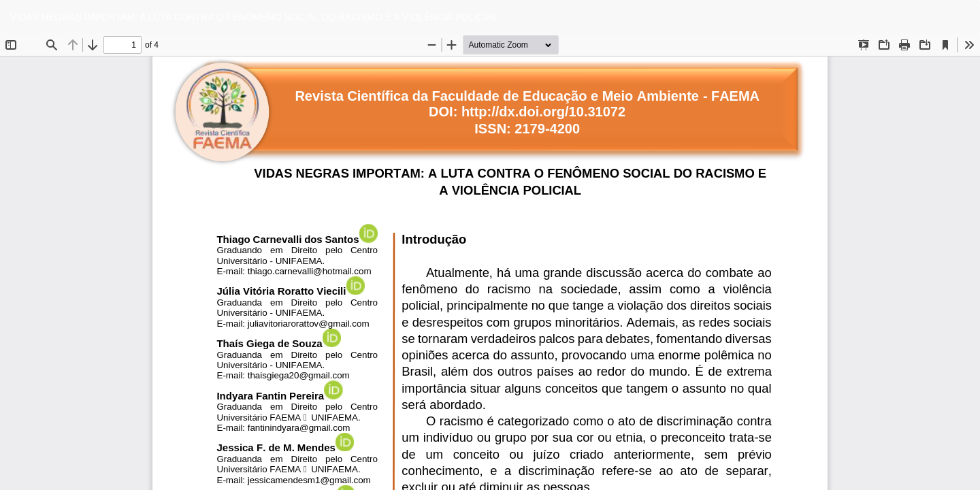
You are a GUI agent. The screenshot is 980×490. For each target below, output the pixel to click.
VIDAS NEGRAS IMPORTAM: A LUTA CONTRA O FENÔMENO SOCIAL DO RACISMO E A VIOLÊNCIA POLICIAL (254, 17)
